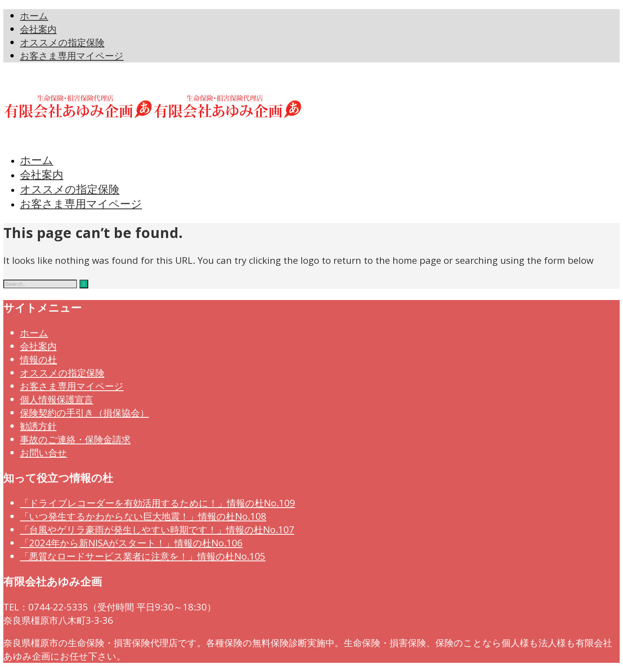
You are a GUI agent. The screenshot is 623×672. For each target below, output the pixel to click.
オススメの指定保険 (62, 373)
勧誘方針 (38, 426)
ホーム (34, 333)
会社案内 (38, 346)
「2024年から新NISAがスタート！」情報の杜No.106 (131, 543)
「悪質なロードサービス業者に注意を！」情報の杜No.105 (143, 556)
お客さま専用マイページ (72, 386)
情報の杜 (38, 359)
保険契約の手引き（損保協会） (84, 413)
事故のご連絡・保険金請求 (75, 439)
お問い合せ (43, 453)
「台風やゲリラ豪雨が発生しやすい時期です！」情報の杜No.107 (157, 529)
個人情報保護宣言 (57, 399)
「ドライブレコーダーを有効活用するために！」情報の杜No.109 (158, 503)
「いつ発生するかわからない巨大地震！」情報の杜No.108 (143, 516)
